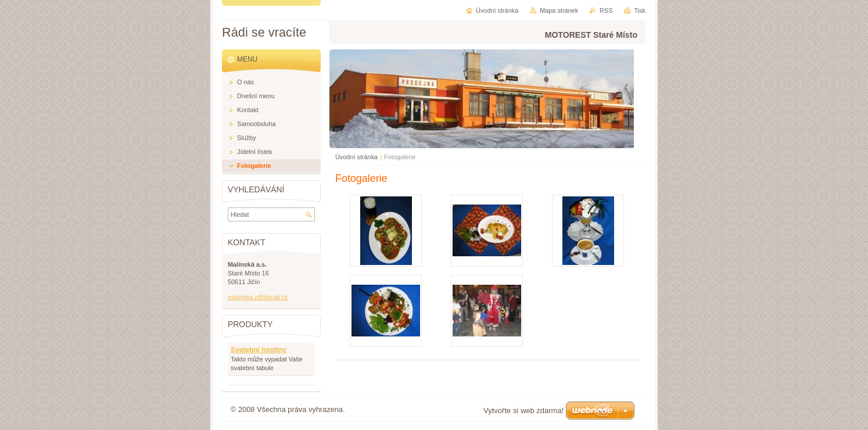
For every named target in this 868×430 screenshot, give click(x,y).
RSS (606, 10)
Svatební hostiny (259, 350)
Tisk (640, 10)
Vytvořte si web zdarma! (523, 411)
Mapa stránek (559, 10)
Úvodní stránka (356, 157)
